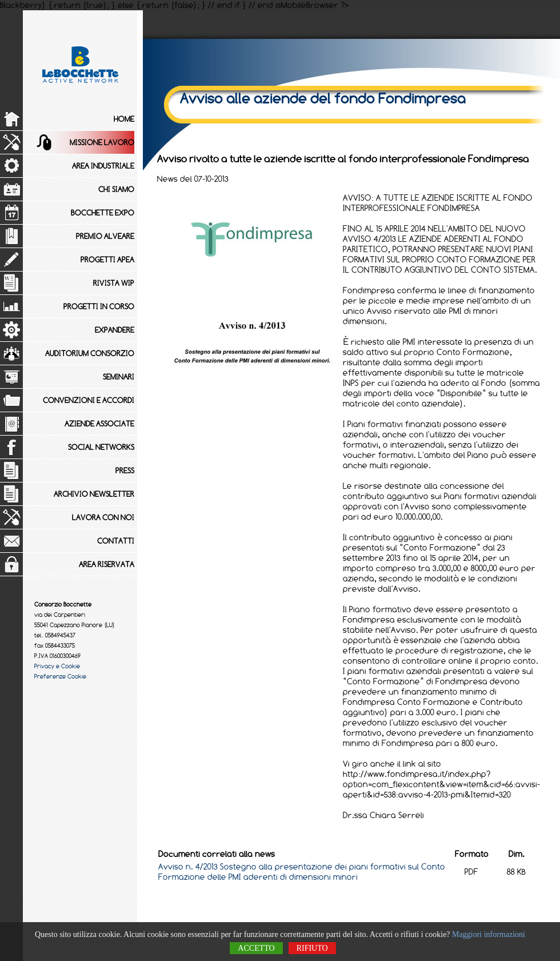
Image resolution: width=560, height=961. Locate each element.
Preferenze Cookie (60, 676)
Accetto (256, 948)
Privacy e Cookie (57, 666)
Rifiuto (312, 948)
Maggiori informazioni (489, 934)
